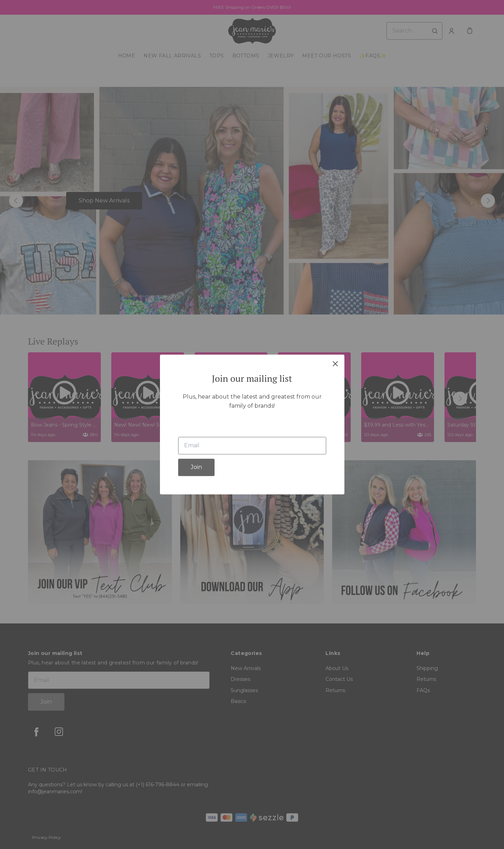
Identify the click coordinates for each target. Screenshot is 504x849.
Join (196, 467)
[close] (335, 364)
